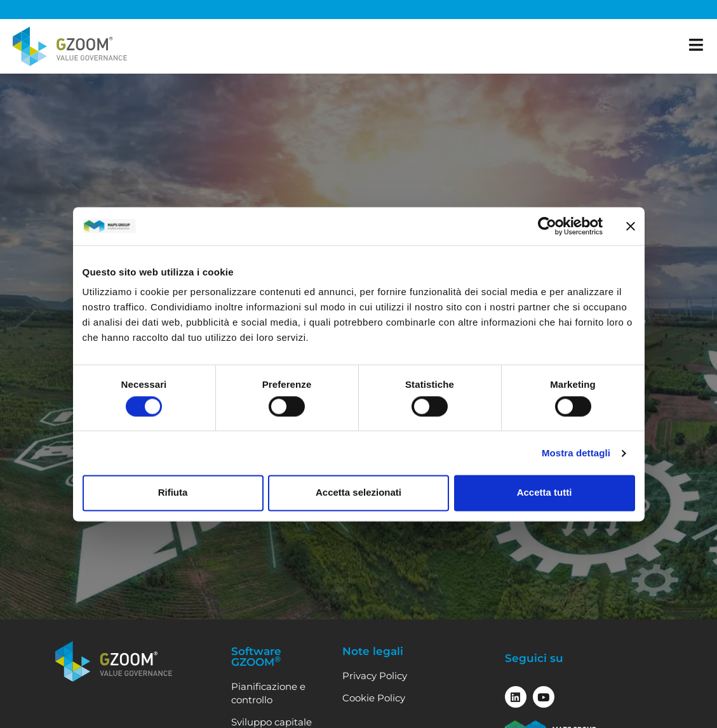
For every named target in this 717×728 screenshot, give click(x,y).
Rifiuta (173, 493)
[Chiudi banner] (631, 226)
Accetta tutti (545, 493)
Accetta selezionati (358, 493)
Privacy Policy (375, 676)
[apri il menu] (696, 45)
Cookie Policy (374, 698)
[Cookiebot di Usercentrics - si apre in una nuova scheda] (547, 226)
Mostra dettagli (576, 453)
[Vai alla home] (70, 46)
